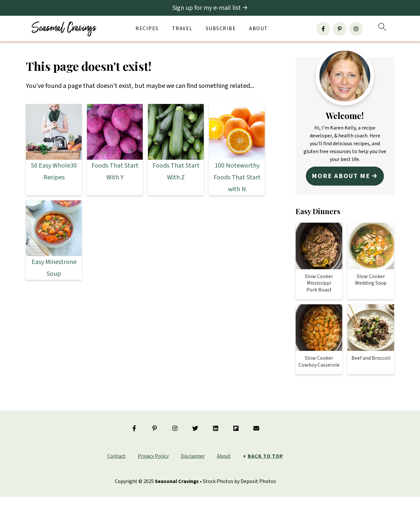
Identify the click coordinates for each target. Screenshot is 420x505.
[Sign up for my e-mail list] (210, 8)
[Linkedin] (216, 426)
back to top (265, 454)
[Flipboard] (236, 426)
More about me (342, 175)
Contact (116, 454)
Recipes (147, 29)
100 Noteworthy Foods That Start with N (237, 177)
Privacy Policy (153, 454)
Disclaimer (193, 454)
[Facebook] (323, 29)
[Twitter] (195, 426)
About (259, 29)
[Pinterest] (340, 29)
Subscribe (221, 29)
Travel (182, 29)
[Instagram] (356, 29)
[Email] (256, 426)
